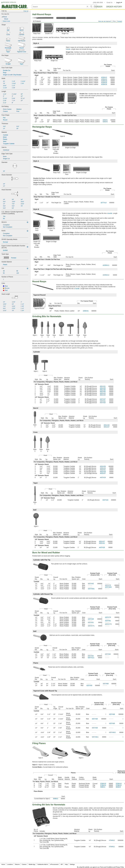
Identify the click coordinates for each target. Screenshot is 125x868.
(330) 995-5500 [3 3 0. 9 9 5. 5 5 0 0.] (98, 3)
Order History (114, 7)
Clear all (26, 11)
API (62, 864)
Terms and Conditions (106, 867)
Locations (10, 864)
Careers (24, 864)
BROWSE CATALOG (9, 2)
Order (99, 7)
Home (3, 864)
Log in (119, 3)
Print (114, 21)
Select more (7, 21)
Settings (72, 864)
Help (66, 864)
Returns (17, 864)
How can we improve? (105, 21)
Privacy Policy (120, 867)
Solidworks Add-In (43, 864)
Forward (120, 21)
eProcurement (54, 864)
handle (68, 49)
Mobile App (32, 864)
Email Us (109, 3)
